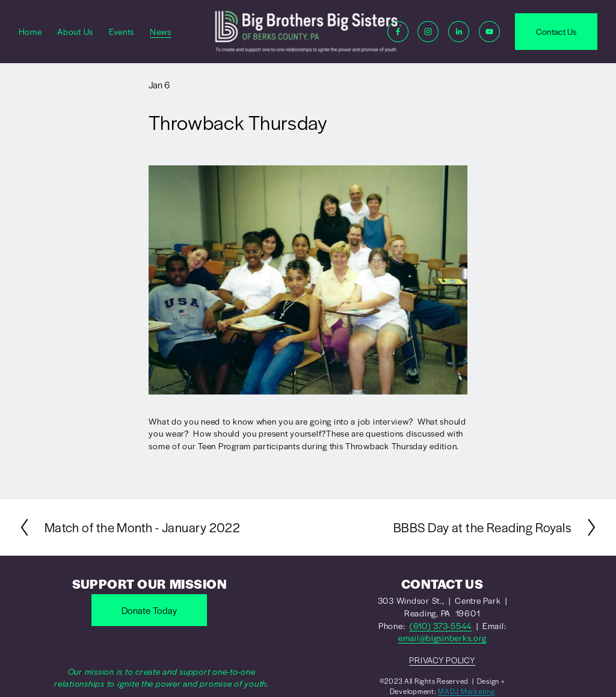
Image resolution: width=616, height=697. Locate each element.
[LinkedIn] (459, 32)
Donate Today (149, 610)
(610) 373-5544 (441, 625)
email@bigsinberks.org (442, 637)
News (161, 31)
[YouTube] (489, 32)
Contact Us (556, 31)
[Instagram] (428, 32)
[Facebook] (398, 32)
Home (30, 31)
